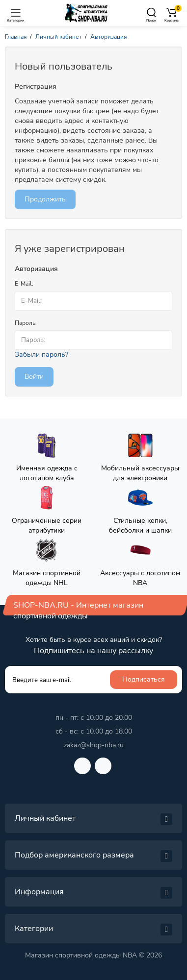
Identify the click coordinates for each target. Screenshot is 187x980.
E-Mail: (24, 284)
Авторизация (108, 37)
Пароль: (26, 323)
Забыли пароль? (41, 355)
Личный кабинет (58, 37)
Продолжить (45, 199)
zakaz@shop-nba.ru (94, 745)
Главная (16, 37)
